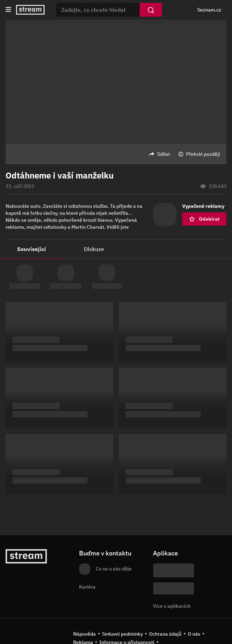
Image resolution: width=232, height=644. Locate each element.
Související (32, 249)
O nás (194, 634)
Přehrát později (203, 154)
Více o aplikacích (172, 606)
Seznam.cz (209, 10)
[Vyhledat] (151, 10)
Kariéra (87, 587)
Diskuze (94, 249)
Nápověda (84, 634)
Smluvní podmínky (122, 634)
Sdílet (164, 154)
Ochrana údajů (165, 634)
